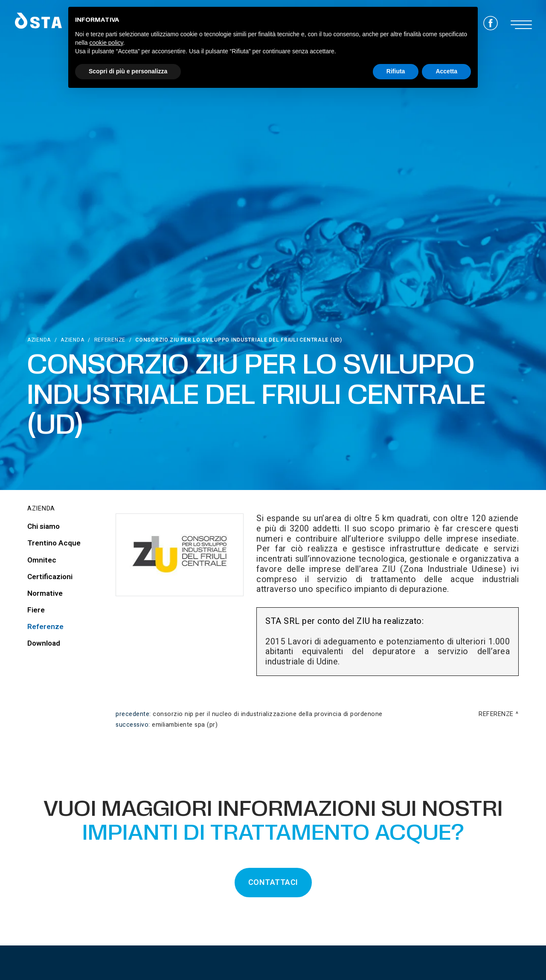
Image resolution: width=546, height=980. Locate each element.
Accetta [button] (446, 71)
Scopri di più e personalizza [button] (128, 71)
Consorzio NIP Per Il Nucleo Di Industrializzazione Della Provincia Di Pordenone (268, 714)
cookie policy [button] (106, 43)
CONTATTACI (273, 883)
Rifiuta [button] (396, 71)
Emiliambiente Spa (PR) (185, 725)
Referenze (110, 340)
